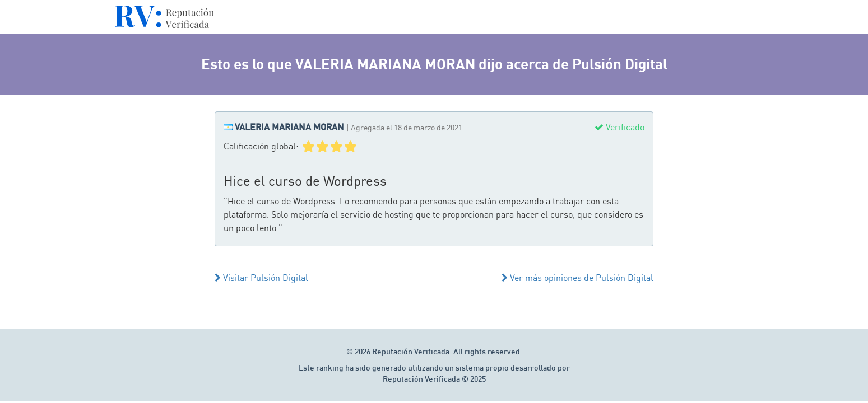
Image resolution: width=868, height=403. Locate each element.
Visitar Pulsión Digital (261, 278)
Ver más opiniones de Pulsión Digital (577, 278)
